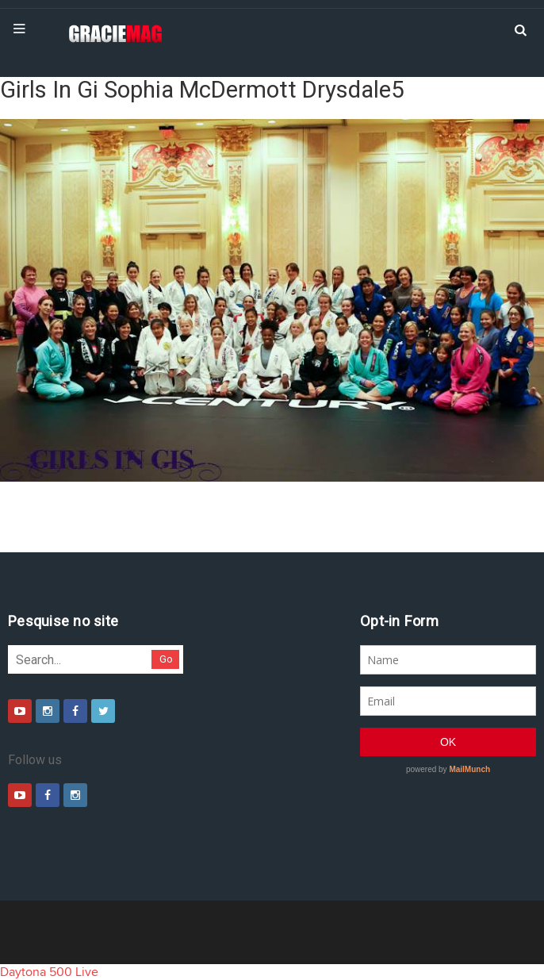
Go (166, 659)
